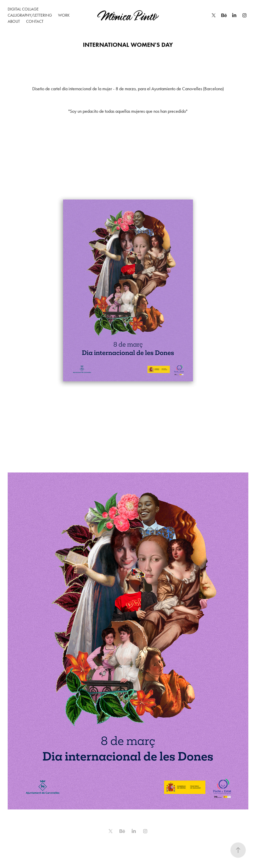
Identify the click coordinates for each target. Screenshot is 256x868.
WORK (64, 15)
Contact (35, 21)
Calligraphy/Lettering (30, 15)
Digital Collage (23, 9)
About (14, 21)
